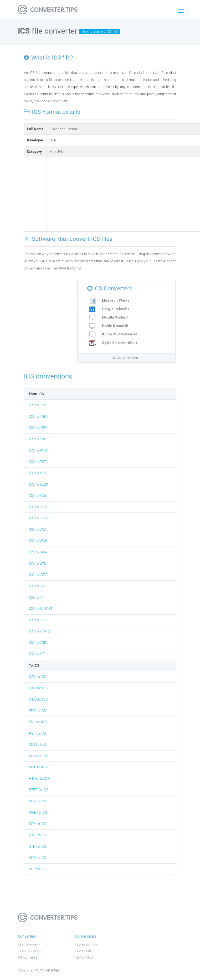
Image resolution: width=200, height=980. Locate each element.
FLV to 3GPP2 (86, 945)
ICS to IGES (38, 575)
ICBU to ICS (38, 688)
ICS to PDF (38, 439)
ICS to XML (38, 496)
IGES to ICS (38, 835)
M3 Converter (29, 945)
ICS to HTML (39, 507)
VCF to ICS (38, 858)
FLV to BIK (83, 951)
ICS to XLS (37, 473)
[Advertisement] (124, 194)
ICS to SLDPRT (41, 609)
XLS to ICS (37, 745)
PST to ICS (38, 733)
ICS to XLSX (38, 484)
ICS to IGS (37, 586)
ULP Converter (30, 951)
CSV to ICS (38, 677)
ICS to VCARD (40, 631)
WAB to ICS (38, 812)
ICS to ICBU (38, 417)
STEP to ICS (39, 790)
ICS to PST (38, 462)
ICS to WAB (38, 541)
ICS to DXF (38, 563)
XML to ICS (38, 767)
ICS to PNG (38, 450)
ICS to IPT (37, 597)
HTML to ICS (39, 779)
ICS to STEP (39, 518)
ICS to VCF (38, 643)
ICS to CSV (38, 405)
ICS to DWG (38, 552)
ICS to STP (38, 620)
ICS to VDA (38, 530)
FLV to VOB (84, 957)
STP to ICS (38, 846)
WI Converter (28, 957)
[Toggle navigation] (181, 11)
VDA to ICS (38, 801)
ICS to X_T (37, 654)
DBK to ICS (38, 824)
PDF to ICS (38, 711)
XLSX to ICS (38, 756)
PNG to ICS (38, 722)
